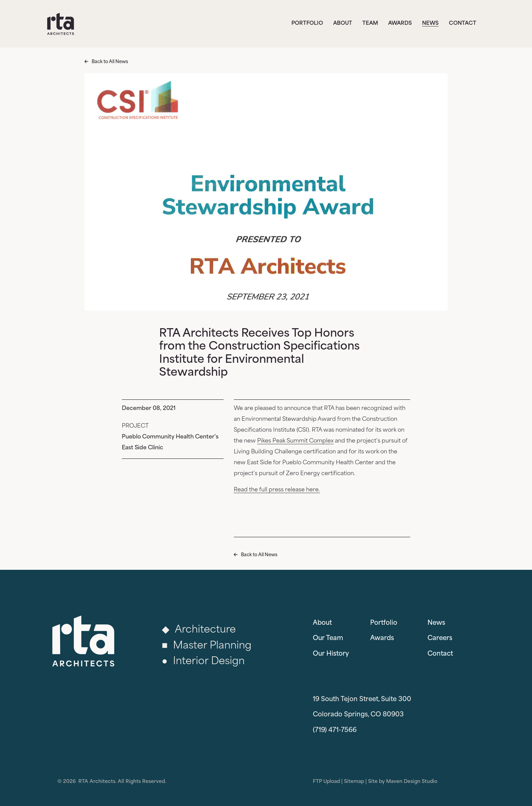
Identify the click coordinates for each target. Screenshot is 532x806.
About (343, 24)
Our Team (328, 639)
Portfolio (307, 24)
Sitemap (354, 782)
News (430, 24)
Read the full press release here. (277, 490)
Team (370, 24)
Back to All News (110, 62)
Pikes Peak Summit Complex (295, 441)
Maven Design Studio (412, 782)
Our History (331, 654)
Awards (400, 24)
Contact (463, 24)
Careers (440, 639)
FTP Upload (326, 782)
